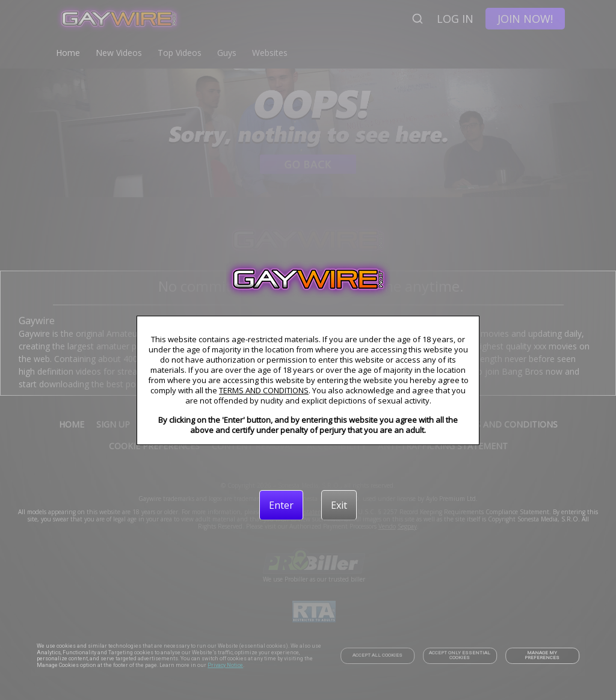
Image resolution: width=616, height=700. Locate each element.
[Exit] (339, 505)
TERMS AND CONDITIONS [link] (264, 390)
